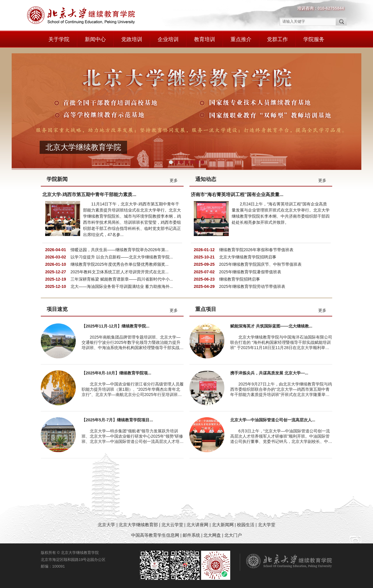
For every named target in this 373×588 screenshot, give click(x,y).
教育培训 (205, 39)
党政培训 (132, 39)
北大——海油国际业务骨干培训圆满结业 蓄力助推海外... (122, 286)
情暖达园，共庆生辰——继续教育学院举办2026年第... (120, 250)
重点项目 (206, 309)
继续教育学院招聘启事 (240, 279)
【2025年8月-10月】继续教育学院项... (116, 373)
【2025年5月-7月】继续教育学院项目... (117, 420)
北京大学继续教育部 (138, 525)
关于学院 (59, 39)
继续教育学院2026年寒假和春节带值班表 (256, 250)
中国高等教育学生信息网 (155, 535)
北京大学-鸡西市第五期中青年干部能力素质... (89, 194)
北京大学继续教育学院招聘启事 (248, 257)
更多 (174, 180)
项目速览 (57, 309)
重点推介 (241, 39)
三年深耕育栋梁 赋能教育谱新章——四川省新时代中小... (122, 279)
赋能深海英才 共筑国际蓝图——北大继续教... (271, 326)
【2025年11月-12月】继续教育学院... (116, 326)
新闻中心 (95, 39)
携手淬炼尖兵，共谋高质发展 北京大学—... (269, 373)
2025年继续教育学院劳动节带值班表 (252, 286)
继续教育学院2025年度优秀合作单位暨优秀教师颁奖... (120, 264)
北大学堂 (267, 525)
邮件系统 (192, 535)
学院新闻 (57, 179)
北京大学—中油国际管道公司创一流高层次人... (273, 420)
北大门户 (233, 535)
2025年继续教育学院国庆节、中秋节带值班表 (260, 264)
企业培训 (168, 39)
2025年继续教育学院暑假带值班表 (250, 272)
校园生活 (246, 525)
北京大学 (107, 525)
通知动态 (206, 179)
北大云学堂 (172, 525)
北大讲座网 (198, 525)
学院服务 (314, 39)
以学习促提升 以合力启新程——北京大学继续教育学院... (122, 257)
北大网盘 (212, 535)
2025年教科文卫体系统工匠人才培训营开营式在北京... (120, 272)
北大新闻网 (223, 525)
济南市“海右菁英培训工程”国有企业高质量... (237, 194)
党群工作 (277, 39)
